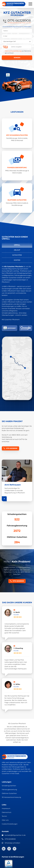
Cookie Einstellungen (10, 824)
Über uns (5, 820)
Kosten (17, 260)
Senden (17, 58)
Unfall (17, 245)
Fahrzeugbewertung (9, 790)
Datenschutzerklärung (13, 51)
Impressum (6, 808)
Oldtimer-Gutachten (9, 793)
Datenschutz (7, 812)
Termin (4, 816)
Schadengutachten (9, 786)
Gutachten (17, 255)
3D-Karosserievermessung (11, 797)
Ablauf (17, 250)
